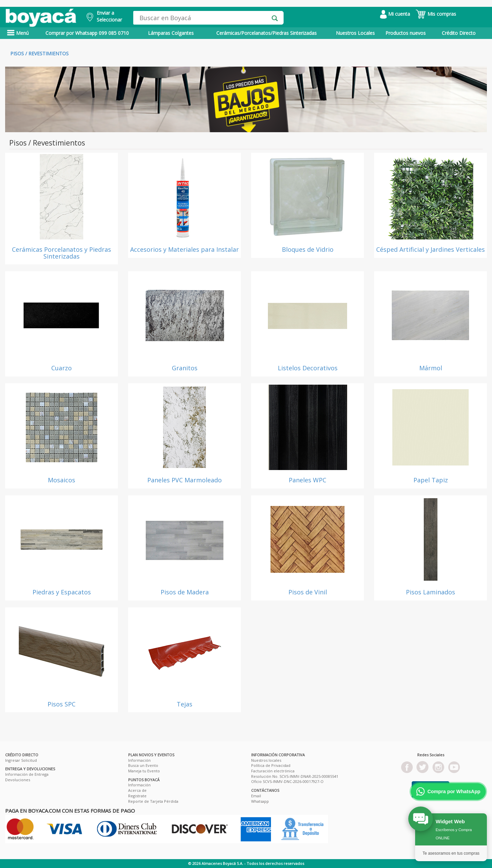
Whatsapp (260, 801)
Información (139, 760)
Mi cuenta (395, 14)
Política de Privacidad (271, 765)
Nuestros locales (266, 760)
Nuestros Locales (355, 33)
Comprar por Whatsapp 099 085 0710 (87, 33)
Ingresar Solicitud (21, 760)
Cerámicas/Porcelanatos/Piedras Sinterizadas (266, 33)
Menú (18, 33)
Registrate (137, 796)
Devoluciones (18, 780)
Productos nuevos (406, 33)
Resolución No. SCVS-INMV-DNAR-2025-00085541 (295, 776)
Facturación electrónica (273, 771)
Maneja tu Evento (144, 771)
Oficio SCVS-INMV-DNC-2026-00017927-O (287, 781)
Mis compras (436, 14)
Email (256, 796)
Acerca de (137, 790)
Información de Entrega (27, 774)
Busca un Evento (143, 765)
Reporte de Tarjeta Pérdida (153, 801)
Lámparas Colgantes (171, 33)
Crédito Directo (459, 33)
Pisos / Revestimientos (39, 53)
